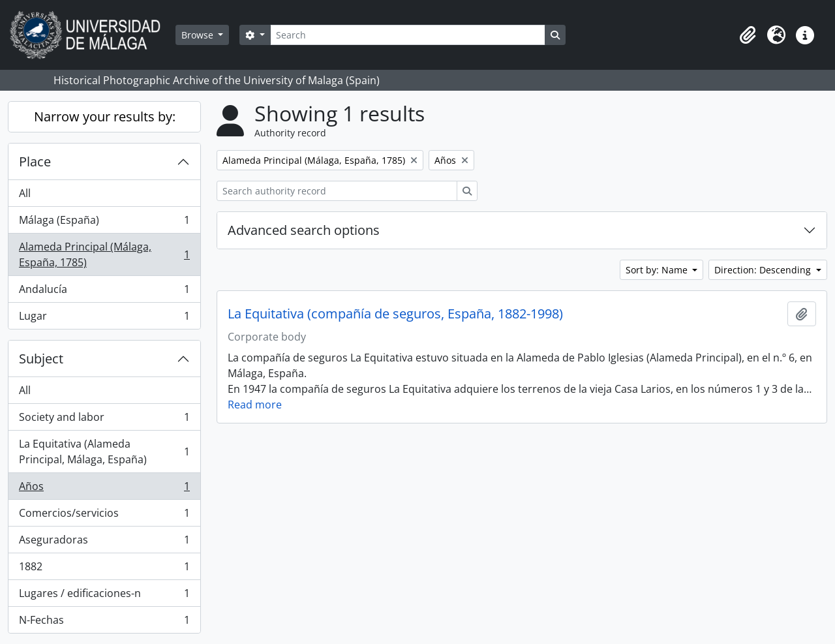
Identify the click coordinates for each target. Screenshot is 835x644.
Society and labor (104, 420)
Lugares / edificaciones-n (104, 596)
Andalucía (104, 292)
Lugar (104, 318)
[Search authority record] (337, 191)
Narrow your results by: (105, 116)
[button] (748, 35)
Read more (255, 405)
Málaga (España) (104, 223)
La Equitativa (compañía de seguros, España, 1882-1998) (395, 314)
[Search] (408, 35)
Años (104, 489)
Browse (199, 35)
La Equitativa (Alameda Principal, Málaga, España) (104, 452)
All (25, 193)
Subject (41, 359)
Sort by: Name (658, 270)
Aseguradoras (104, 543)
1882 (104, 569)
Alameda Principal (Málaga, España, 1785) (104, 254)
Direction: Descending (764, 270)
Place (35, 161)
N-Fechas (104, 622)
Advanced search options (304, 230)
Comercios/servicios (104, 516)
